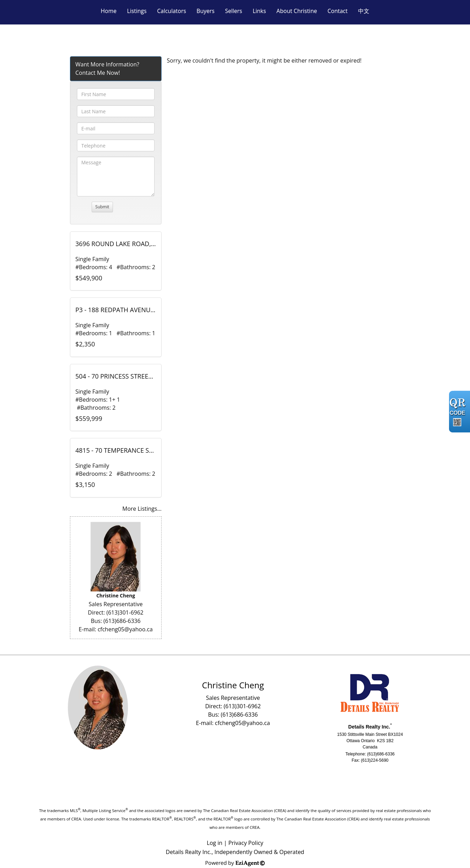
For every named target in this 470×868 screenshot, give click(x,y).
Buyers (205, 11)
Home (109, 11)
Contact (337, 11)
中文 (364, 11)
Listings (137, 11)
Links (259, 11)
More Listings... (142, 509)
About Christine (297, 11)
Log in (215, 843)
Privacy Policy (246, 843)
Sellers (233, 11)
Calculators (172, 11)
